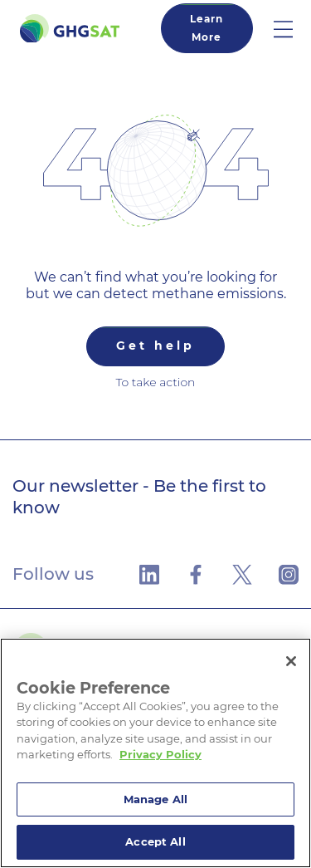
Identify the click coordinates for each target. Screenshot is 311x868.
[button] (292, 28)
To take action (155, 382)
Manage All (155, 799)
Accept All (155, 841)
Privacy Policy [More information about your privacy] (160, 754)
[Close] (291, 661)
